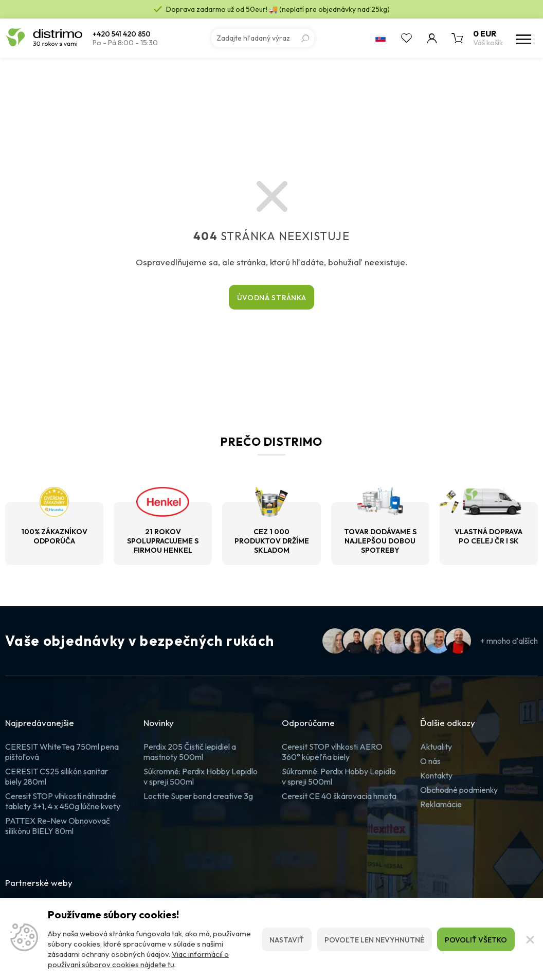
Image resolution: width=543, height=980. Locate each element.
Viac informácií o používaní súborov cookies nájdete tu (138, 959)
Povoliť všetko (476, 940)
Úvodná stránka (272, 298)
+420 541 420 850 (122, 34)
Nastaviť (287, 940)
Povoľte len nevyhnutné (374, 940)
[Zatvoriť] (529, 939)
